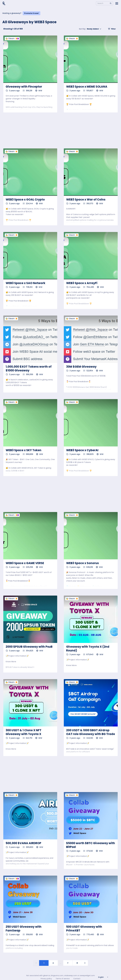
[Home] (4, 3)
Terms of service (63, 979)
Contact (77, 979)
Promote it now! (31, 13)
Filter (112, 29)
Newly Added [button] (90, 29)
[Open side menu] (117, 3)
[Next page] (85, 963)
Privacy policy (46, 979)
